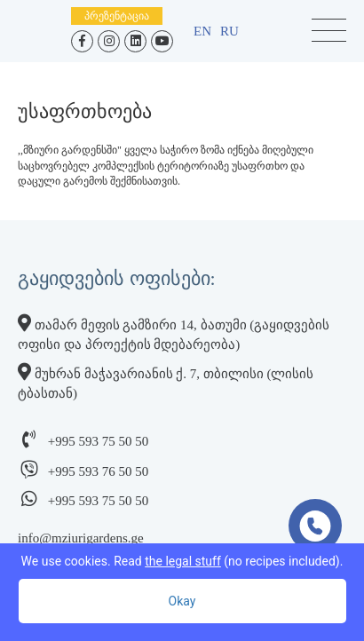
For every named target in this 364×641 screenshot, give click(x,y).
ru (229, 31)
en (202, 31)
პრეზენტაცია (117, 16)
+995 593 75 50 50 (98, 441)
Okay (182, 601)
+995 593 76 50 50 (98, 471)
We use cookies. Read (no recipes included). (182, 561)
